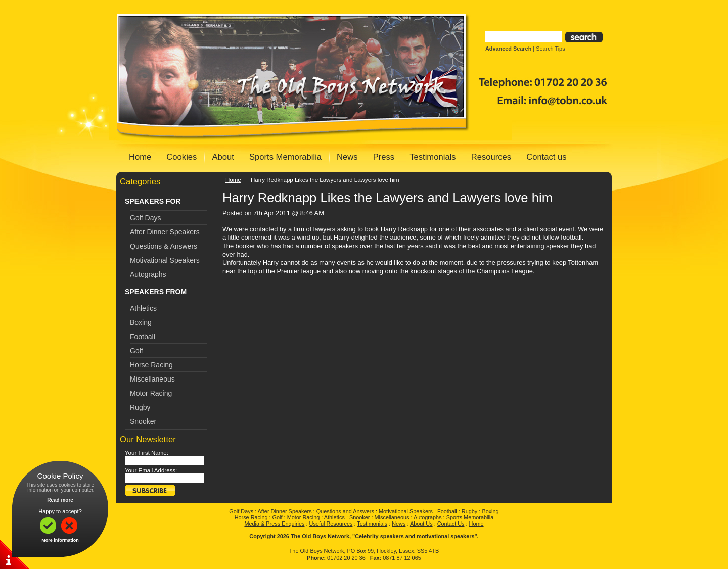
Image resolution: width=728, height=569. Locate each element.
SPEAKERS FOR (153, 201)
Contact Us (451, 524)
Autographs (148, 274)
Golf (136, 351)
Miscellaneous (152, 379)
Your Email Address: (151, 470)
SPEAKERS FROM (156, 292)
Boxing (141, 322)
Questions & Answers (164, 246)
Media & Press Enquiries (274, 524)
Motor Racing (151, 393)
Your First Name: (147, 453)
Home (233, 180)
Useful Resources (331, 524)
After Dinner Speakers (165, 232)
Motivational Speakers (165, 260)
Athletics (143, 308)
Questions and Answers (345, 511)
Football (143, 337)
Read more (60, 500)
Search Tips (550, 49)
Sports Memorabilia (470, 517)
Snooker (143, 421)
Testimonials (372, 524)
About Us (421, 524)
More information (60, 540)
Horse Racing (151, 365)
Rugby (140, 407)
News (399, 524)
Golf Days (145, 218)
